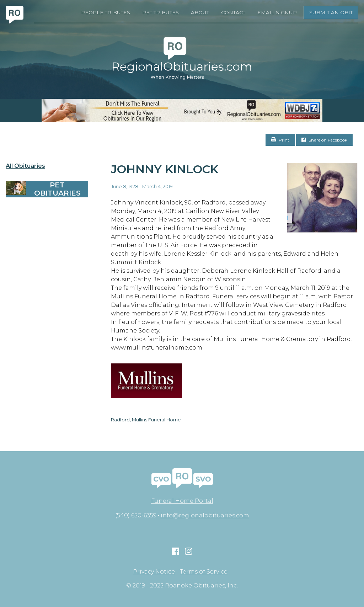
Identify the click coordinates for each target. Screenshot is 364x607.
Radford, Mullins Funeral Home (146, 420)
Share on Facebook (324, 140)
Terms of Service (204, 572)
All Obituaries (25, 166)
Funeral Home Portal (182, 501)
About (200, 12)
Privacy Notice (154, 572)
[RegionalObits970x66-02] (182, 111)
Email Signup (277, 12)
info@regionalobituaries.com (205, 515)
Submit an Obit (331, 12)
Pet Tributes (160, 12)
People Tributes (106, 12)
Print (280, 140)
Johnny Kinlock (165, 169)
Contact (233, 12)
